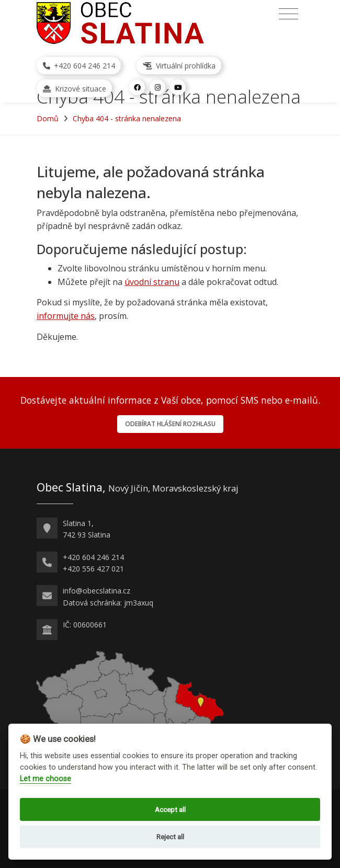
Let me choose (46, 779)
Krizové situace (75, 89)
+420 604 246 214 (79, 66)
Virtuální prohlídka (179, 66)
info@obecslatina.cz (97, 591)
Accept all (170, 809)
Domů (48, 118)
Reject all (170, 837)
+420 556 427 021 (93, 569)
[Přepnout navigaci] (288, 14)
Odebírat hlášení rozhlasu (170, 424)
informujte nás (66, 316)
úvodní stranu (152, 282)
